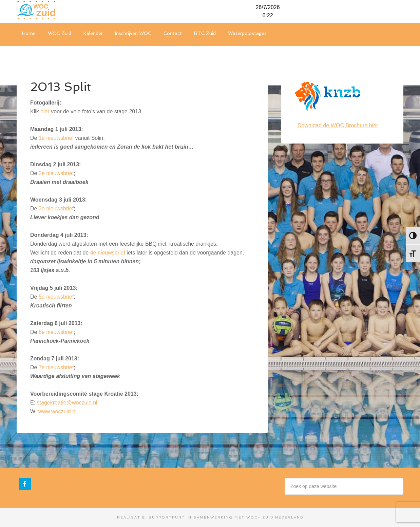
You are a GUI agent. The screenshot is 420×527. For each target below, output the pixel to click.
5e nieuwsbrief (56, 297)
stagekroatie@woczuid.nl (67, 403)
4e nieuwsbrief (108, 253)
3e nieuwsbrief (56, 209)
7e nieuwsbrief (56, 367)
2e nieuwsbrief (56, 173)
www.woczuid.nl (58, 411)
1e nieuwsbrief (56, 138)
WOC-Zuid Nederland (68, 10)
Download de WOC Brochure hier (338, 125)
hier (45, 111)
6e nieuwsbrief (56, 332)
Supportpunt (167, 517)
